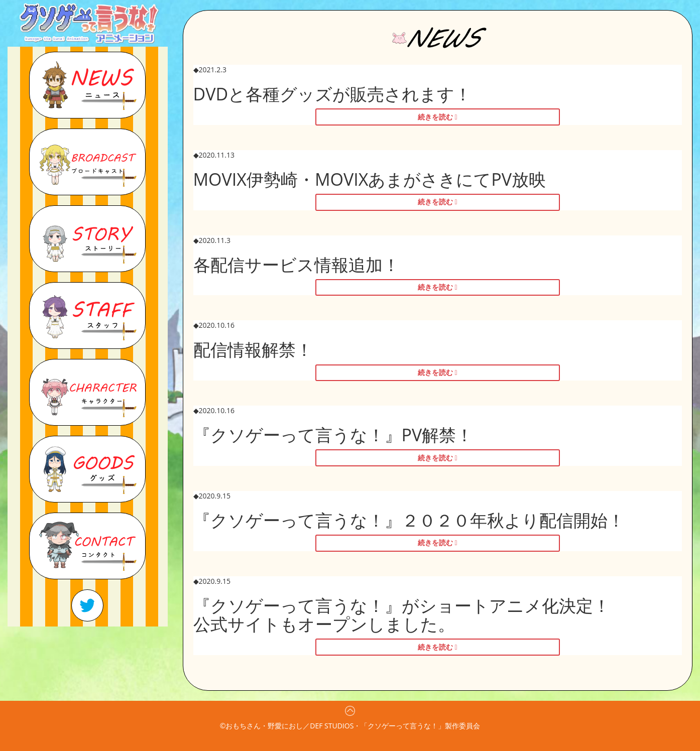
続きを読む (435, 117)
